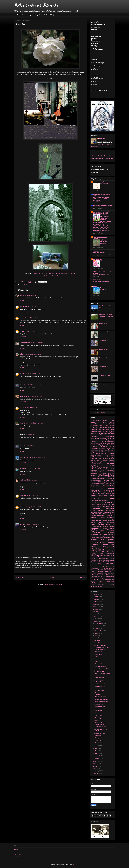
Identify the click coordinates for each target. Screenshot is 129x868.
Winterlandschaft (97, 577)
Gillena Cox (23, 354)
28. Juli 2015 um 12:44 (35, 446)
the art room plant (99, 182)
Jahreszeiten (96, 487)
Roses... (97, 656)
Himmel (106, 480)
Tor (92, 563)
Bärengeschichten (106, 433)
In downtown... (99, 659)
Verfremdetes (110, 567)
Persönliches (101, 530)
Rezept (112, 536)
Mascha (102, 139)
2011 (95, 769)
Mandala (94, 512)
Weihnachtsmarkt (97, 573)
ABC (112, 422)
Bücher (93, 443)
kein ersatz (97, 207)
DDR (98, 450)
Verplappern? (103, 332)
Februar (98, 756)
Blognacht (101, 440)
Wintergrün (110, 575)
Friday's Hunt (102, 462)
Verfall (102, 567)
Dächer (94, 450)
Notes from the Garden (100, 707)
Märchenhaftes (108, 512)
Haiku (93, 475)
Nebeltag (105, 527)
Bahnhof (94, 433)
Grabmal (111, 472)
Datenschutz (18, 854)
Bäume (102, 435)
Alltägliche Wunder (107, 428)
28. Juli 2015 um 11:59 (31, 408)
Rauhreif (111, 534)
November (104, 528)
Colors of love (99, 664)
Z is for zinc (99, 715)
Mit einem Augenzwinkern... (102, 516)
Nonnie (22, 318)
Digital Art (96, 452)
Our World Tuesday (58, 273)
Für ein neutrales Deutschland (102, 158)
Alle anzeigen (110, 298)
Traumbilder (110, 563)
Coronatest (110, 448)
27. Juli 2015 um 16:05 (31, 318)
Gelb (102, 470)
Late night (98, 661)
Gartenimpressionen (100, 467)
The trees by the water (100, 687)
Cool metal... (99, 710)
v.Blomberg (94, 567)
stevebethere (24, 385)
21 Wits (22, 331)
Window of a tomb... (105, 375)
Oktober (98, 628)
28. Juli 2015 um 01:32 (34, 373)
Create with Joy (46, 275)
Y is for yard (99, 740)
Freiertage (105, 460)
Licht (26, 285)
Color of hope (49, 15)
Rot (112, 538)
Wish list (97, 643)
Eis (106, 453)
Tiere (101, 562)
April (97, 751)
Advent (106, 425)
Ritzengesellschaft (97, 538)
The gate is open (100, 697)
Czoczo (96, 251)
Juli (96, 636)
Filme (107, 459)
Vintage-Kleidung (109, 568)
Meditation (101, 515)
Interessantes (110, 484)
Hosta (93, 482)
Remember (98, 652)
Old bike (97, 640)
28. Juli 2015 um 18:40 (33, 469)
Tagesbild (102, 559)
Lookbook (95, 509)
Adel (101, 425)
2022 (96, 604)
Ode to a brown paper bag (102, 674)
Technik (98, 560)
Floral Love (96, 460)
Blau (108, 438)
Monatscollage (108, 519)
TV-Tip (112, 565)
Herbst (111, 477)
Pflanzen (110, 530)
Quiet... (97, 713)
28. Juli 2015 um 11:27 (36, 396)
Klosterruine (110, 494)
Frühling (110, 464)
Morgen (99, 521)
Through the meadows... (99, 693)
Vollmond (94, 570)
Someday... (98, 718)
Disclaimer (17, 857)
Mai (96, 748)
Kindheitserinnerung (98, 492)
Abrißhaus (110, 424)
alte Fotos (106, 429)
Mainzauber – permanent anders (102, 272)
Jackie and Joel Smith (27, 457)
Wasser (100, 571)
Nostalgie (95, 528)
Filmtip (111, 459)
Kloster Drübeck (98, 493)
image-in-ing (47, 273)
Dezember (99, 623)
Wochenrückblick (108, 580)
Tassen (94, 560)
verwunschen (95, 568)
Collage (94, 448)
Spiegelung (110, 548)
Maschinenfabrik (108, 514)
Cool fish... (98, 743)
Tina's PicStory (108, 562)
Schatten (95, 541)
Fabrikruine (95, 457)
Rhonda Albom (24, 396)
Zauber (93, 581)
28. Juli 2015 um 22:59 (31, 480)
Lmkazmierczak (25, 343)
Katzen (111, 489)
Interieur (95, 485)
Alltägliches (96, 429)
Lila (112, 503)
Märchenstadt (96, 514)
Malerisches (110, 511)
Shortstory (95, 544)
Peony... (97, 720)
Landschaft (95, 499)
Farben (103, 457)
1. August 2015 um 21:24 (34, 507)
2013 (96, 764)
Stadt (101, 554)
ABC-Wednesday (100, 645)
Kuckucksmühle (95, 497)
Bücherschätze (109, 443)
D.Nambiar (23, 373)
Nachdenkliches (100, 524)
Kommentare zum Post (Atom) (54, 584)
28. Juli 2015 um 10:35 (35, 385)
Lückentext (109, 509)
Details (111, 450)
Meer (108, 516)
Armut (108, 431)
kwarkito (96, 286)
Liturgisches (107, 506)
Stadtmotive (96, 555)
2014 (96, 761)
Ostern (111, 528)
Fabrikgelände (109, 455)
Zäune (101, 581)
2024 (96, 599)
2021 (96, 607)
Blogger (75, 864)
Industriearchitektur (97, 484)
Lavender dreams (100, 727)
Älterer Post (81, 577)
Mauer (94, 515)
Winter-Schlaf (102, 575)
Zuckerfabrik (101, 585)
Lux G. (22, 295)
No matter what (100, 671)
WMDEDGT (95, 580)
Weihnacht (109, 571)
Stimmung (110, 555)
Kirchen (111, 492)
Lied (107, 502)
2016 (96, 619)
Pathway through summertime (100, 723)
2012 (96, 766)
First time (98, 735)
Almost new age (100, 733)
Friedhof (110, 462)
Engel (112, 453)
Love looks (98, 638)
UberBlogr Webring (99, 412)
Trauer (99, 563)
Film (103, 459)
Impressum (17, 852)
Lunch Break (98, 259)
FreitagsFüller (103, 341)
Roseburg (107, 537)
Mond (93, 521)
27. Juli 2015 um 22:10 (34, 354)
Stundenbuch (102, 557)
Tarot (112, 559)
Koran (93, 495)
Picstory (30, 285)
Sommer (105, 544)
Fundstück (94, 465)
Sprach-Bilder (110, 550)
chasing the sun (25, 306)
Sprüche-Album (101, 552)
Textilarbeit (95, 562)
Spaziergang (95, 548)
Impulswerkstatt (108, 482)
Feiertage (110, 457)
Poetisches (110, 532)
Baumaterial (95, 435)
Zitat (93, 585)
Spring (93, 552)
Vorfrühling (102, 570)
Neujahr (111, 526)
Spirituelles (98, 550)
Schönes (110, 543)
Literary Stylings (101, 505)
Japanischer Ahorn (107, 487)
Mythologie (110, 522)
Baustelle (94, 437)
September (99, 631)
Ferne (99, 459)
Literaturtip (95, 507)
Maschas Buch (36, 5)
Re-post (94, 536)
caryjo (22, 524)
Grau (100, 473)
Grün (104, 473)
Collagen (102, 448)
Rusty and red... (100, 677)
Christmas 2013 (107, 446)
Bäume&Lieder (110, 435)
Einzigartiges (99, 453)
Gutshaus (111, 473)
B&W (112, 431)
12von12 (106, 420)
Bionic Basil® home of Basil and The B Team (101, 213)
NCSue (22, 408)
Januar (97, 758)
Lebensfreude (96, 500)
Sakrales (111, 539)
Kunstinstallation (108, 497)
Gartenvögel (110, 469)
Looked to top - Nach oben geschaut (102, 648)
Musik (101, 522)
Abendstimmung (97, 424)
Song (112, 545)
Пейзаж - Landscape (101, 699)
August (97, 633)
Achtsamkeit (95, 425)
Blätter (104, 438)
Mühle (93, 522)
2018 (96, 614)
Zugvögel (111, 585)
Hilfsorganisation (96, 480)
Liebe (102, 503)
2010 (96, 771)
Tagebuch (94, 559)
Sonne (93, 546)
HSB (99, 482)
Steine (104, 555)
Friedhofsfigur (96, 464)
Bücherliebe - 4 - (105, 323)
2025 (96, 597)
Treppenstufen (95, 565)
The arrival (102, 384)
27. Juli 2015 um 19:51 (37, 343)
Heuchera (111, 479)
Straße (93, 557)
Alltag (95, 427)
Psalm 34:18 (99, 704)
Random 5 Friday (99, 534)
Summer (111, 557)
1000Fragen (96, 420)
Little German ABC (101, 669)
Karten (102, 489)
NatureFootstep (25, 423)
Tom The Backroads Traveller (100, 238)
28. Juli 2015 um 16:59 (40, 457)
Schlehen (104, 541)
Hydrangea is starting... (99, 681)
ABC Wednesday (100, 684)
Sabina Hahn (104, 183)
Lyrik (93, 510)
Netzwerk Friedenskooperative (102, 156)
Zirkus (112, 583)
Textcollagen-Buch (107, 560)
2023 (96, 602)
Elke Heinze (97, 280)
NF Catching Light (37, 273)
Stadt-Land (110, 553)
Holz (112, 480)
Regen (103, 536)
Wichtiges (111, 573)
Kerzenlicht (95, 490)
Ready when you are (101, 702)
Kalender (94, 489)
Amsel (100, 431)
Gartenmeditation (97, 469)
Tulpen (102, 565)
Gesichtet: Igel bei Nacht (101, 275)
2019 (96, 612)
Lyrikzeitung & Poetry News (103, 205)
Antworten (23, 301)
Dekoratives (103, 450)
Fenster (94, 458)
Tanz (108, 559)
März (97, 753)
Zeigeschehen (110, 581)
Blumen (94, 442)
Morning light (99, 690)
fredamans (23, 469)
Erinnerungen (96, 455)
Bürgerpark (102, 445)
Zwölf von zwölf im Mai (105, 307)
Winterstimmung (97, 578)
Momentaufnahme (97, 519)
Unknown (23, 495)
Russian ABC (98, 539)
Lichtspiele (95, 503)
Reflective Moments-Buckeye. (104, 242)
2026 (96, 594)
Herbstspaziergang (98, 478)
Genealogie (111, 470)
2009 (96, 773)
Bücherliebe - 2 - (105, 349)
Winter (94, 575)
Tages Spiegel (34, 15)
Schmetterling (95, 543)
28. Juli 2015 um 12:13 (32, 434)
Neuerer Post (20, 577)
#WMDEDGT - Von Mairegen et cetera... (106, 315)
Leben (22, 285)
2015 (96, 621)
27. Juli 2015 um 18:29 (32, 331)
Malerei (101, 510)
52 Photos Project (102, 421)
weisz (106, 573)
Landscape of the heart (101, 730)
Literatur (111, 504)
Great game (98, 654)
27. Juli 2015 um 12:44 (31, 295)
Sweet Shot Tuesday (70, 273)
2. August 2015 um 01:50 (31, 524)
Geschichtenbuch (97, 472)
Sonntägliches (108, 546)
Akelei (112, 425)
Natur (111, 524)
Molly (22, 480)
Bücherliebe (100, 443)
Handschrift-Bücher (97, 477)
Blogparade (110, 440)
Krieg (112, 495)
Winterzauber (109, 578)
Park (93, 530)
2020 (96, 609)
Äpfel (104, 431)
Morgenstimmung (108, 521)
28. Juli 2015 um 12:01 (36, 423)
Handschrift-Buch (106, 475)
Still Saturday (56, 275)
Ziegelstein (107, 583)
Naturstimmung (97, 526)
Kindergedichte (109, 490)
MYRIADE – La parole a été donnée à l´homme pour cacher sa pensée (101, 196)
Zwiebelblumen (96, 586)
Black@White (97, 438)
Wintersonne (110, 577)
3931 (102, 261)
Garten (111, 465)
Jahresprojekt (108, 485)
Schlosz (111, 541)
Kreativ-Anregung (102, 495)
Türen (107, 565)
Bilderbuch (110, 436)
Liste (93, 504)
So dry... (97, 738)
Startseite (20, 15)
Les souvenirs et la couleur (105, 289)
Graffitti (94, 473)
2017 (95, 616)
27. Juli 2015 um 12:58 (36, 306)
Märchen (100, 512)
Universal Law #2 (100, 666)
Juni (96, 746)
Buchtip (94, 445)
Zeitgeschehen (97, 583)
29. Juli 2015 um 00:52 (33, 495)
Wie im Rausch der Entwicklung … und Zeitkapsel (103, 253)
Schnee (103, 543)
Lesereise (105, 501)
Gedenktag (94, 470)
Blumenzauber (108, 442)
